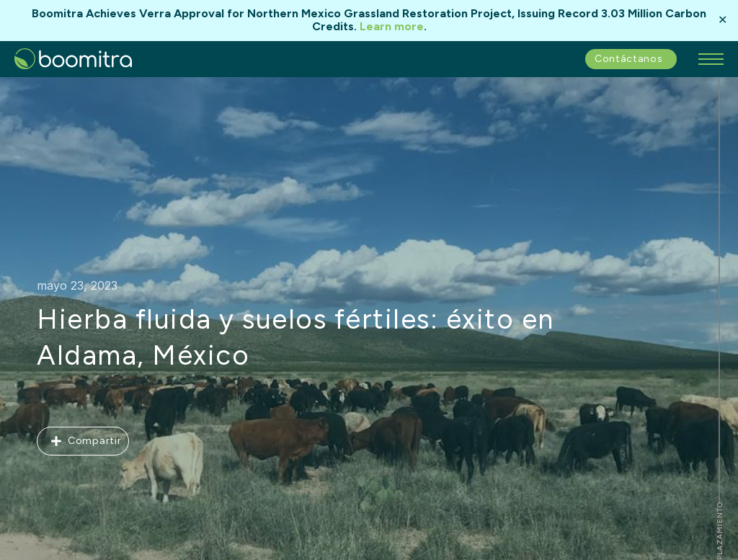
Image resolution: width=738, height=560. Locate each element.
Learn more (392, 26)
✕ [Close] (723, 20)
